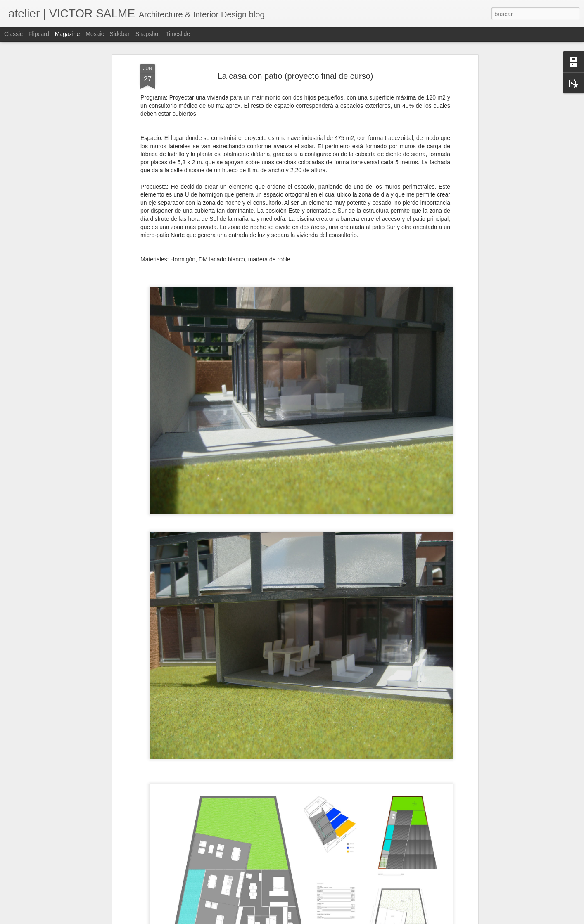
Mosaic (95, 34)
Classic (13, 34)
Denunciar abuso (352, 919)
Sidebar (120, 34)
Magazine (68, 34)
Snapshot (148, 34)
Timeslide (178, 34)
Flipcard (39, 34)
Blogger (324, 919)
